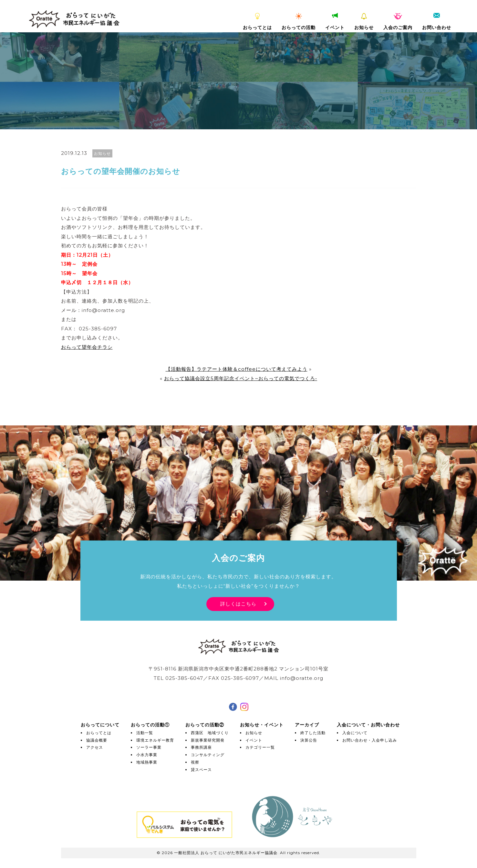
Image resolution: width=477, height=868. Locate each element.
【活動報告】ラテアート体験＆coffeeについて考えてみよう (237, 369)
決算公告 (309, 740)
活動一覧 (145, 733)
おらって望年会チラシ (87, 347)
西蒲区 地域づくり (210, 733)
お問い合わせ (437, 22)
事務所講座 (201, 747)
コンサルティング (208, 755)
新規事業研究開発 (208, 740)
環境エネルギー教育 (155, 740)
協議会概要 (97, 740)
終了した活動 (313, 733)
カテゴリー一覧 (260, 747)
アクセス (95, 747)
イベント (335, 22)
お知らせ (364, 22)
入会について (355, 733)
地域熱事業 (147, 762)
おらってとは (257, 22)
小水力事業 (147, 755)
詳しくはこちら (238, 604)
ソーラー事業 (149, 747)
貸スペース (201, 770)
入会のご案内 (398, 22)
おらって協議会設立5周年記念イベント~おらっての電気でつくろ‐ (241, 378)
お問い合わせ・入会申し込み (370, 740)
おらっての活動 (299, 22)
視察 (195, 762)
